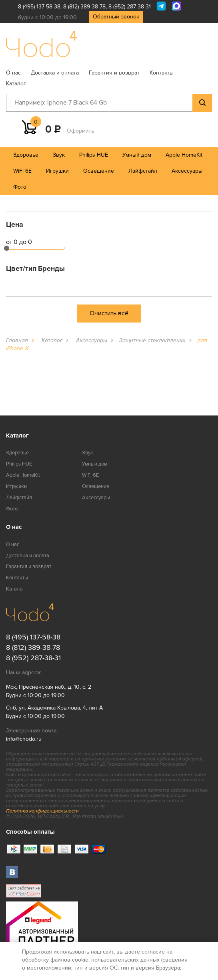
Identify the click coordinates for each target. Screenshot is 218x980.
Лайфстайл (143, 171)
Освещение (99, 171)
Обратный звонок (116, 17)
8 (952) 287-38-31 (130, 7)
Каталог (16, 84)
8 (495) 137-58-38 (39, 7)
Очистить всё (109, 313)
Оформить (80, 131)
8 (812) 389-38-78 (84, 7)
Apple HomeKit (184, 155)
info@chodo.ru (24, 739)
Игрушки (57, 171)
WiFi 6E (22, 171)
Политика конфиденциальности (42, 811)
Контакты (162, 73)
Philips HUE (94, 155)
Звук (59, 155)
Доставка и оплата (55, 73)
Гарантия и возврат (114, 73)
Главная (17, 340)
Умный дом (137, 155)
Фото (20, 187)
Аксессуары (187, 171)
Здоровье (26, 155)
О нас (13, 73)
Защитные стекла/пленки (152, 340)
